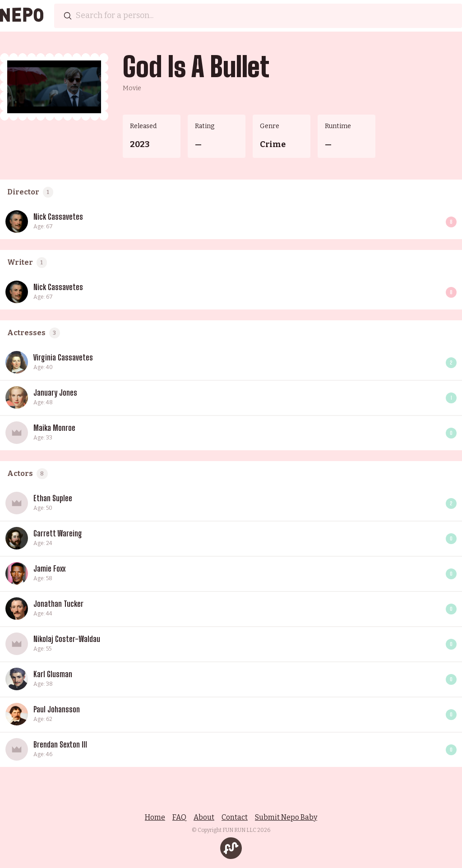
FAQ (179, 817)
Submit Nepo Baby (286, 817)
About (204, 817)
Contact (235, 817)
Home (155, 817)
